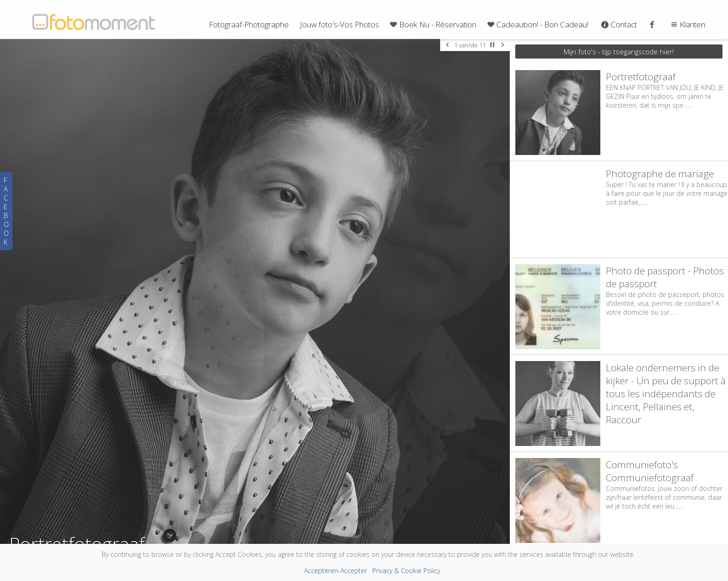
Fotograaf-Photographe (249, 24)
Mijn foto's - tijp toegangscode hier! (619, 52)
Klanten (687, 24)
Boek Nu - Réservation (432, 24)
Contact (618, 24)
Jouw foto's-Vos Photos (339, 24)
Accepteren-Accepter (335, 571)
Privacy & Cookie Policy (406, 571)
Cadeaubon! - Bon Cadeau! (537, 24)
